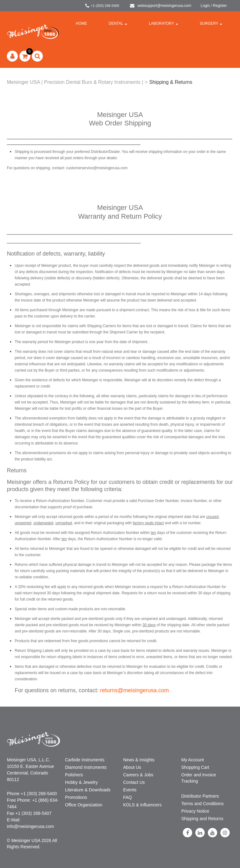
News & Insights (139, 760)
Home (82, 23)
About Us (132, 767)
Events (130, 790)
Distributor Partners (200, 796)
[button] (25, 56)
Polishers (74, 775)
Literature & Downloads (88, 790)
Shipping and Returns (202, 819)
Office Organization (84, 805)
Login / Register (214, 6)
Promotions (76, 797)
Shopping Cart (195, 767)
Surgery (211, 23)
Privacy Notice (195, 811)
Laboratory (163, 23)
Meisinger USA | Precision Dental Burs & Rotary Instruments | (75, 82)
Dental (118, 23)
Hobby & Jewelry (81, 782)
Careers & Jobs (138, 775)
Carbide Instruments (85, 760)
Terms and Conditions (202, 804)
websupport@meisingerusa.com (161, 6)
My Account (192, 760)
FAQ (127, 797)
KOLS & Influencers (142, 805)
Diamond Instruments (86, 767)
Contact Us (134, 782)
